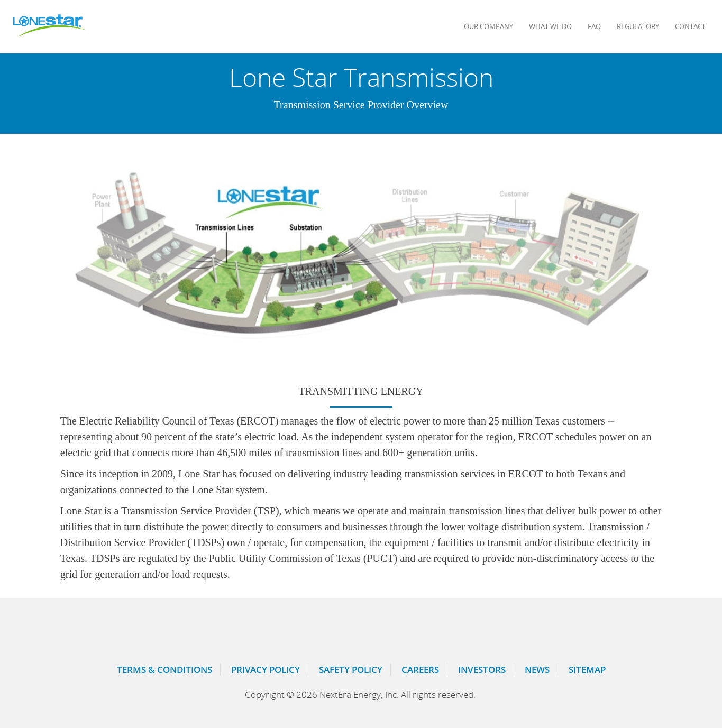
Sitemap (587, 670)
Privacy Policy (266, 670)
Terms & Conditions (164, 670)
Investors (482, 670)
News (537, 670)
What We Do (550, 26)
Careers (420, 670)
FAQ (594, 26)
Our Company (488, 26)
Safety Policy (351, 670)
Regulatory (638, 26)
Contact (690, 26)
